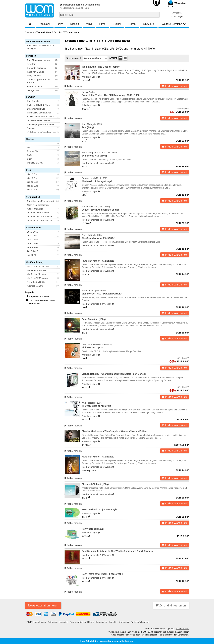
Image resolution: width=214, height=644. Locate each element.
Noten (132, 24)
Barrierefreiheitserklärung (82, 622)
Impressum (101, 622)
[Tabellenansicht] (120, 58)
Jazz (60, 24)
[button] (44, 47)
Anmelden (177, 13)
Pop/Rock (45, 24)
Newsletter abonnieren (43, 606)
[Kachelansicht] (125, 58)
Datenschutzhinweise (58, 622)
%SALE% (149, 24)
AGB (27, 622)
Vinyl (89, 24)
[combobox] (110, 15)
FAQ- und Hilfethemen (171, 606)
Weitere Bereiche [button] (174, 24)
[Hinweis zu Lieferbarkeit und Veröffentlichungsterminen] (99, 77)
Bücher (117, 24)
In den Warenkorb (175, 86)
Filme (102, 24)
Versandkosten (39, 622)
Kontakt (112, 622)
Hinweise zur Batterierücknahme (133, 622)
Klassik (75, 24)
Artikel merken (73, 86)
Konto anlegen (177, 17)
